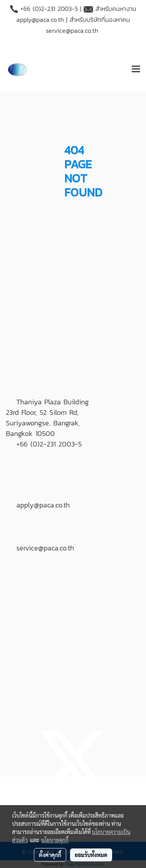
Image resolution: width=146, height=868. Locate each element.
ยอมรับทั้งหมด (91, 855)
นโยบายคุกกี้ (55, 840)
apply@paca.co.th (40, 20)
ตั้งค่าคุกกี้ (50, 855)
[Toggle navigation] (136, 70)
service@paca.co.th (72, 30)
